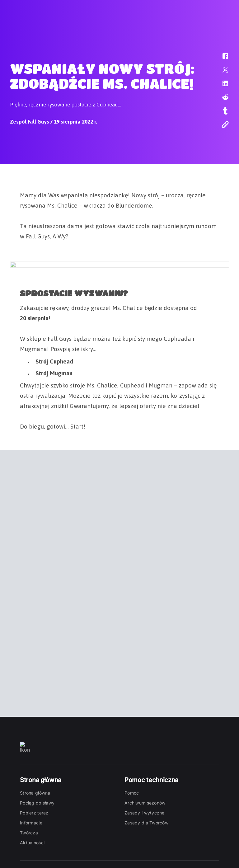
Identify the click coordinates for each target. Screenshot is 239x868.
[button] (221, 59)
